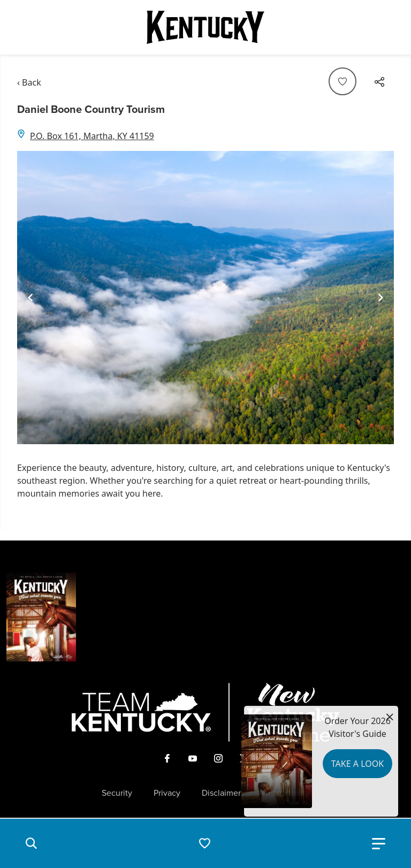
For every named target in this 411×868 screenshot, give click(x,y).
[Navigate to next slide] (380, 298)
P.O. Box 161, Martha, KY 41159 (92, 136)
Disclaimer (221, 793)
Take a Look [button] (357, 764)
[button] (31, 843)
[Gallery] (205, 298)
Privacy (167, 793)
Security (117, 793)
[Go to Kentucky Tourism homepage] (205, 27)
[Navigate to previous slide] (31, 298)
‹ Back (29, 82)
